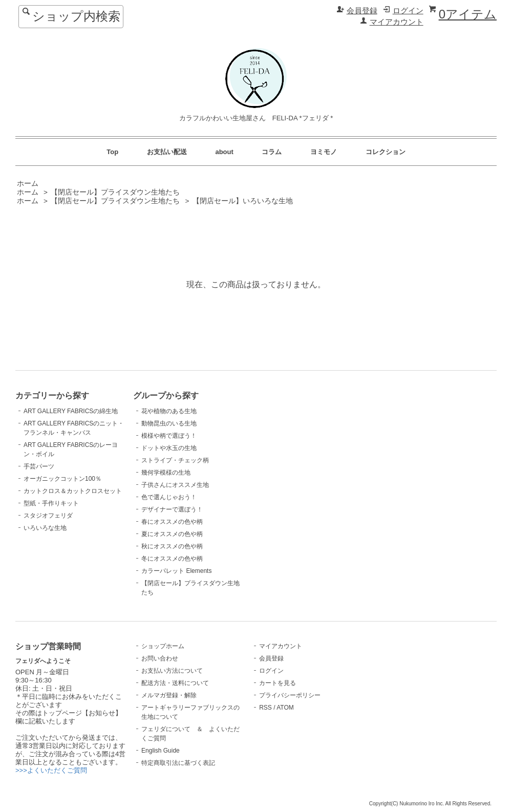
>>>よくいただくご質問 (51, 770)
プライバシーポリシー (290, 695)
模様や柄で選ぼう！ (169, 436)
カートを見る (278, 683)
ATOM (285, 708)
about (224, 152)
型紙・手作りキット (51, 503)
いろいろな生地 (45, 528)
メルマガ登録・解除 (169, 695)
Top (112, 152)
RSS (265, 708)
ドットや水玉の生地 (169, 448)
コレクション (386, 152)
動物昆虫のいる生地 (169, 423)
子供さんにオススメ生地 (175, 485)
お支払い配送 (167, 152)
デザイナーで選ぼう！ (172, 509)
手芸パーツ (39, 466)
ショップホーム (163, 646)
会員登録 (362, 11)
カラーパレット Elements (176, 571)
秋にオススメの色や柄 (172, 546)
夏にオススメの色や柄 (172, 534)
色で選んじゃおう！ (169, 497)
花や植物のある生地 (169, 411)
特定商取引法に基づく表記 (178, 763)
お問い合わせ (160, 658)
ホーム (28, 184)
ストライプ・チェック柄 (175, 460)
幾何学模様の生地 (166, 473)
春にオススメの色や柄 (172, 522)
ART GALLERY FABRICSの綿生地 (71, 411)
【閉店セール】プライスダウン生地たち (115, 192)
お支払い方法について (172, 671)
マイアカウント (397, 22)
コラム (272, 152)
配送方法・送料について (175, 683)
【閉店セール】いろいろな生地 (243, 201)
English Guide (161, 751)
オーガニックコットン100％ (62, 479)
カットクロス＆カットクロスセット (73, 491)
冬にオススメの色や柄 (172, 559)
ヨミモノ (324, 152)
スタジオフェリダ (48, 516)
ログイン (408, 11)
